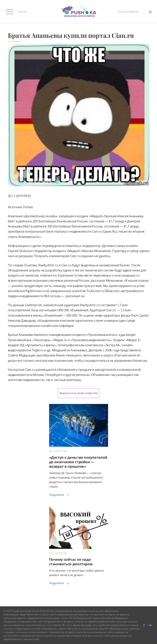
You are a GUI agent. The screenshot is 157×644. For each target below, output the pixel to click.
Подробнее (60, 495)
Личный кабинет (128, 11)
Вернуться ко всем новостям (79, 393)
